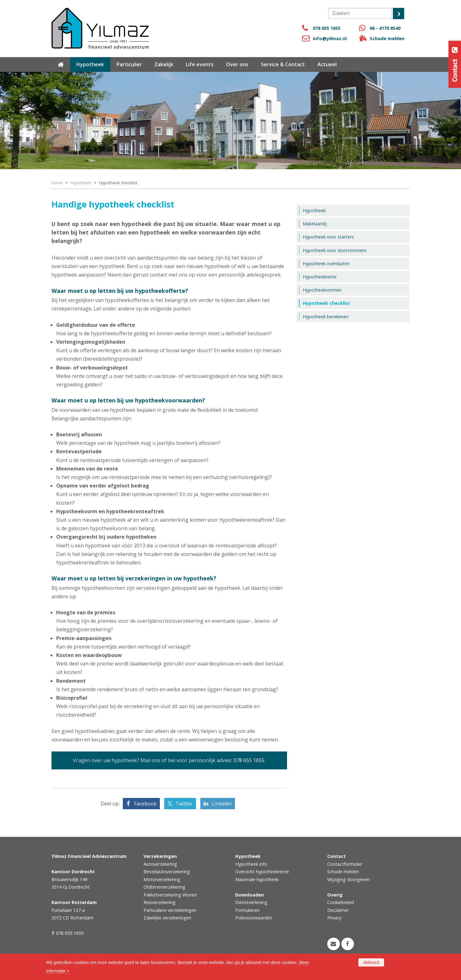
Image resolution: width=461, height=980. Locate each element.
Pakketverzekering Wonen (170, 895)
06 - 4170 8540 (385, 28)
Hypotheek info (251, 864)
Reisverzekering (160, 902)
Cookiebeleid (341, 902)
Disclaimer (338, 910)
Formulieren (247, 910)
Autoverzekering (160, 864)
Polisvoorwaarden (254, 918)
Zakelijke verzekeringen (167, 918)
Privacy (334, 918)
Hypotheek (81, 183)
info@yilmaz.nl (330, 38)
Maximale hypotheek (257, 879)
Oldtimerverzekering (164, 887)
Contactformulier (345, 864)
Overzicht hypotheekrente (262, 872)
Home (57, 183)
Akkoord (371, 962)
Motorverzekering (162, 879)
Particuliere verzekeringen (170, 910)
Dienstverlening (251, 902)
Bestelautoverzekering (167, 872)
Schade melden (387, 38)
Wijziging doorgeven (348, 879)
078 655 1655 (327, 28)
